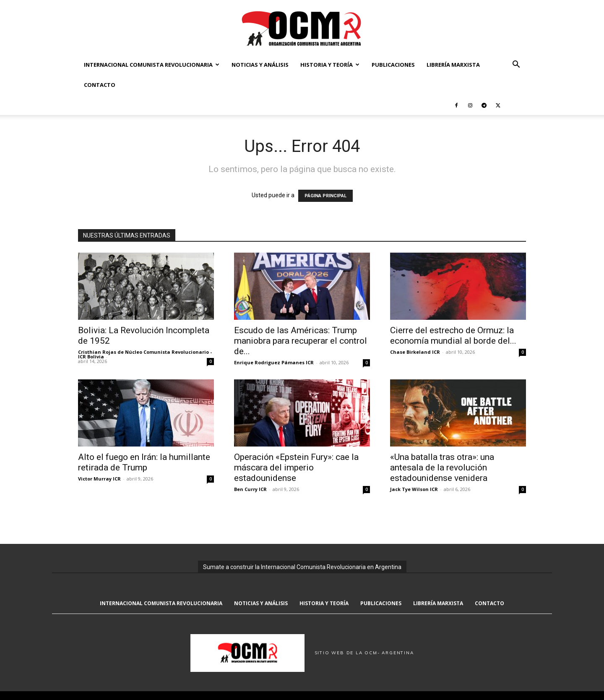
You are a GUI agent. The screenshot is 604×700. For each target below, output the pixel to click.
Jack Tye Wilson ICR (414, 489)
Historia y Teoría (330, 65)
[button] (516, 65)
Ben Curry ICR (250, 489)
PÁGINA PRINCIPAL (325, 196)
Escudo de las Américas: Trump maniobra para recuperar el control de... (301, 341)
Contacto (100, 85)
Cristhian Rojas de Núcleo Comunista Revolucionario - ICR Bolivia (145, 354)
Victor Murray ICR (99, 479)
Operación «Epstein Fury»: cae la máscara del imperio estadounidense (296, 468)
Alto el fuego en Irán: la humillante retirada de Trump (144, 462)
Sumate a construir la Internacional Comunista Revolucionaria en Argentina (302, 567)
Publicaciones (393, 65)
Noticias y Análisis (260, 65)
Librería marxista (453, 65)
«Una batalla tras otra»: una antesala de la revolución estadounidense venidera (442, 468)
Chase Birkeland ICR (415, 352)
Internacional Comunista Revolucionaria (152, 65)
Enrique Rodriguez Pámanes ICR (274, 362)
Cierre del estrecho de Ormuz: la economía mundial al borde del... (453, 336)
